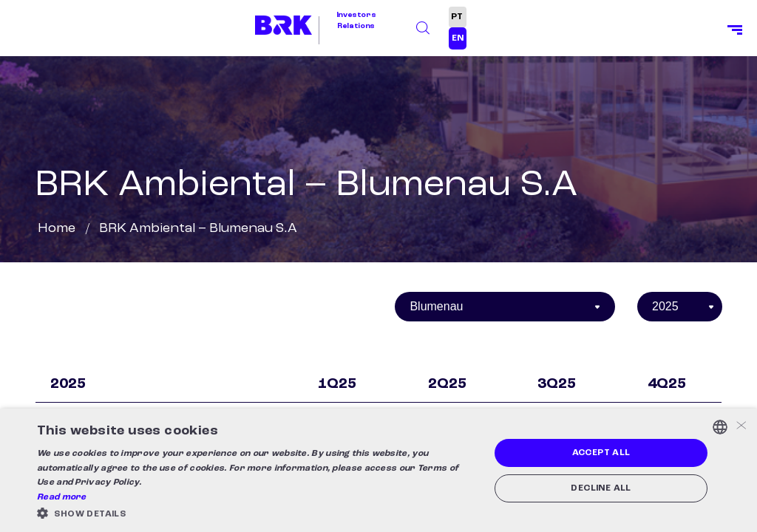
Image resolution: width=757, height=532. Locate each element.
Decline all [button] (601, 488)
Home (57, 228)
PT (457, 17)
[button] (257, 513)
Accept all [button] (601, 453)
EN (458, 38)
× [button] (740, 427)
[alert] (378, 470)
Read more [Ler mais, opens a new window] (62, 497)
